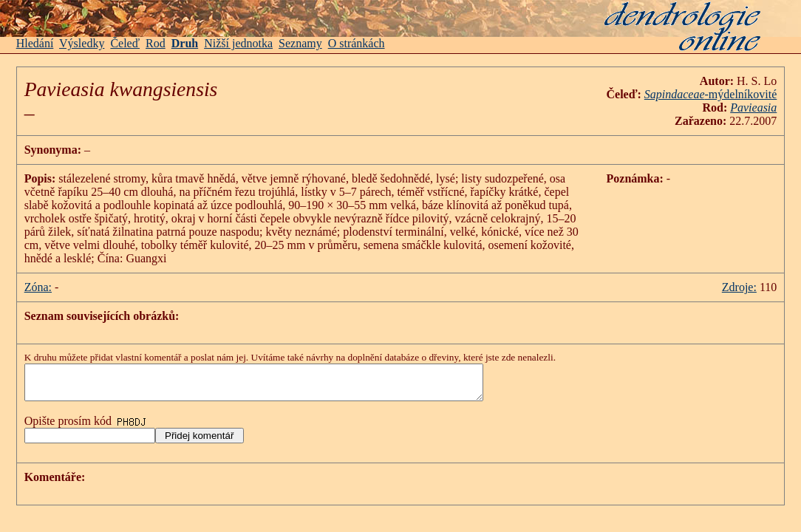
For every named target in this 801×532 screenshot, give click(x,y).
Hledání (35, 43)
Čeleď (125, 43)
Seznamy (300, 43)
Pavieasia (753, 108)
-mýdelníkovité (711, 94)
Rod (156, 43)
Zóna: (38, 287)
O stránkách (357, 43)
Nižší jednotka (238, 43)
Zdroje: (739, 287)
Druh (185, 43)
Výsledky (82, 43)
